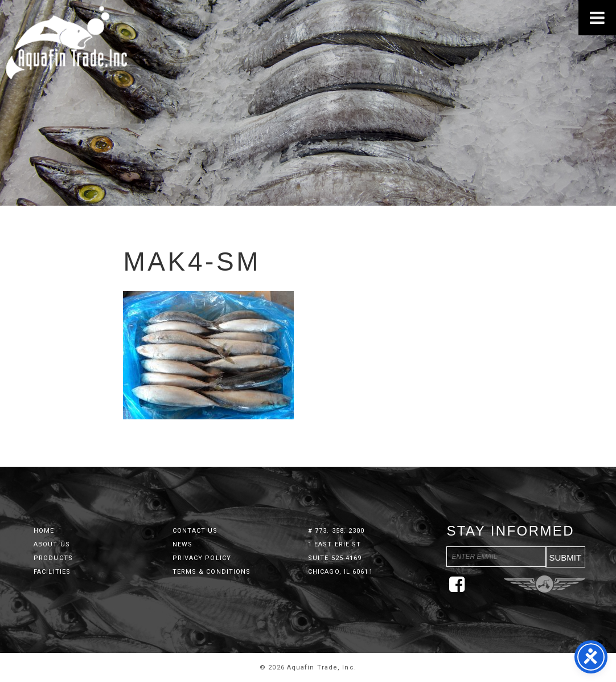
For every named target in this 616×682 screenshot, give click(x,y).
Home (44, 531)
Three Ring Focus (545, 584)
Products (53, 558)
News (182, 544)
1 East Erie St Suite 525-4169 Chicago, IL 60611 (340, 558)
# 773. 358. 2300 (336, 531)
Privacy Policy (202, 558)
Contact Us (195, 531)
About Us (52, 544)
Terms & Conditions (212, 572)
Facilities (52, 572)
